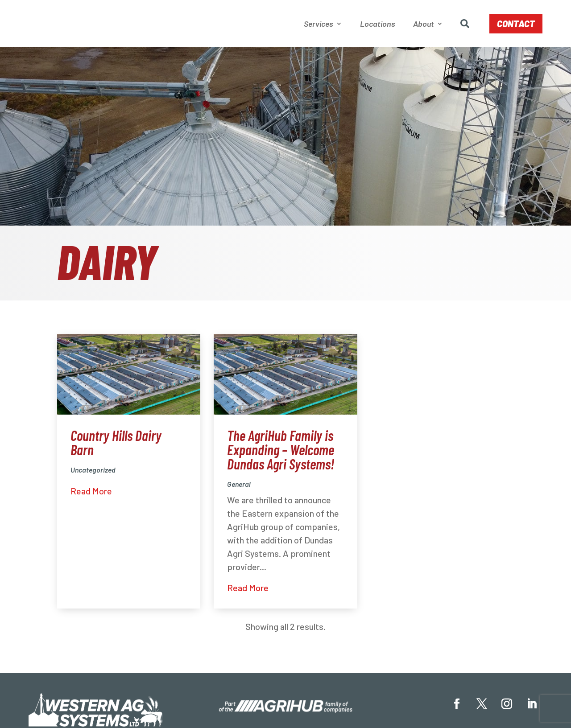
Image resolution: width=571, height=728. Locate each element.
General (239, 486)
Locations (378, 25)
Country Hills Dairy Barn (116, 444)
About (424, 25)
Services (319, 25)
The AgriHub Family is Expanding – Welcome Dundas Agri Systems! (281, 451)
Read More (91, 493)
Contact (516, 25)
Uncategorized (93, 471)
